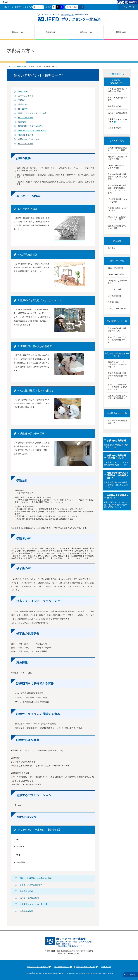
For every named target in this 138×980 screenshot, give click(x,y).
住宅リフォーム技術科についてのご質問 (117, 218)
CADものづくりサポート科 (117, 282)
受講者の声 (23, 104)
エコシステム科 (114, 289)
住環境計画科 (113, 302)
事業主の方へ (86, 32)
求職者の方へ (17, 32)
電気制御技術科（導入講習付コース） (117, 330)
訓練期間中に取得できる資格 (30, 126)
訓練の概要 (23, 91)
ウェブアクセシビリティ (39, 967)
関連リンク (106, 967)
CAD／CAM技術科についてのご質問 (118, 167)
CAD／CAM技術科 (116, 274)
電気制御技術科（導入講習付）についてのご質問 (117, 177)
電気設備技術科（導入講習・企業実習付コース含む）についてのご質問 (117, 189)
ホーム (10, 67)
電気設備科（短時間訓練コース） (117, 422)
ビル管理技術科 (114, 296)
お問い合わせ (8, 7)
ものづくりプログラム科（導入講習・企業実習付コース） (117, 387)
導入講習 (112, 248)
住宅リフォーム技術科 (117, 309)
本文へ (8, 2)
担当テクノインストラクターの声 (32, 113)
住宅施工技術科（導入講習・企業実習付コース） (117, 398)
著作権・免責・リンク (87, 967)
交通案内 (18, 7)
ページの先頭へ (130, 975)
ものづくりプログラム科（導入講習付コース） (117, 340)
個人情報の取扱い (63, 967)
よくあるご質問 (26, 911)
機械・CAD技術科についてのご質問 (117, 158)
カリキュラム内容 (26, 96)
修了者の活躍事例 (26, 144)
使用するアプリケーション (30, 139)
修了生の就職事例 (26, 118)
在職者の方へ (52, 32)
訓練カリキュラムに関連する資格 (32, 130)
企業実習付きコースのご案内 (33, 904)
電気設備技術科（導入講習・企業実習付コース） (117, 376)
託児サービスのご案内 (29, 898)
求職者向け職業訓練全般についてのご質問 (117, 149)
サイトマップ (129, 7)
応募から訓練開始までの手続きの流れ (36, 878)
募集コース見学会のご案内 (31, 885)
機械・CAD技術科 (115, 268)
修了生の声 (23, 109)
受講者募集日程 (26, 891)
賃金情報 (22, 122)
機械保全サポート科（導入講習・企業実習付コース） (117, 364)
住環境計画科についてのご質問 (117, 209)
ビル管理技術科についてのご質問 (117, 200)
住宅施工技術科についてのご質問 (117, 227)
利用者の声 (121, 32)
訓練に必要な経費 (26, 135)
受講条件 (22, 100)
